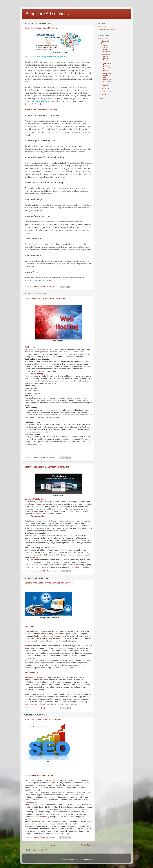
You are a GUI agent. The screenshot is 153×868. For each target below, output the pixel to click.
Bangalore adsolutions (41, 101)
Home (53, 845)
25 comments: (52, 287)
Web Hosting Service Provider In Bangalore (45, 298)
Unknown (103, 26)
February (105, 91)
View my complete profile (106, 29)
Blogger (89, 859)
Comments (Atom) (41, 850)
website (37, 560)
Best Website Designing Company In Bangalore (47, 467)
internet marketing (42, 817)
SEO (57, 540)
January (105, 94)
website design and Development (48, 636)
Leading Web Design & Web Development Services (49, 583)
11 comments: (52, 708)
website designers (58, 792)
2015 (102, 98)
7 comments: (52, 571)
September (106, 41)
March (104, 88)
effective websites (82, 567)
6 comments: (52, 458)
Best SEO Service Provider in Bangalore (43, 720)
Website (28, 646)
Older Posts (87, 845)
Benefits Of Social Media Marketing (41, 28)
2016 (102, 38)
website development (33, 704)
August (105, 85)
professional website (34, 660)
